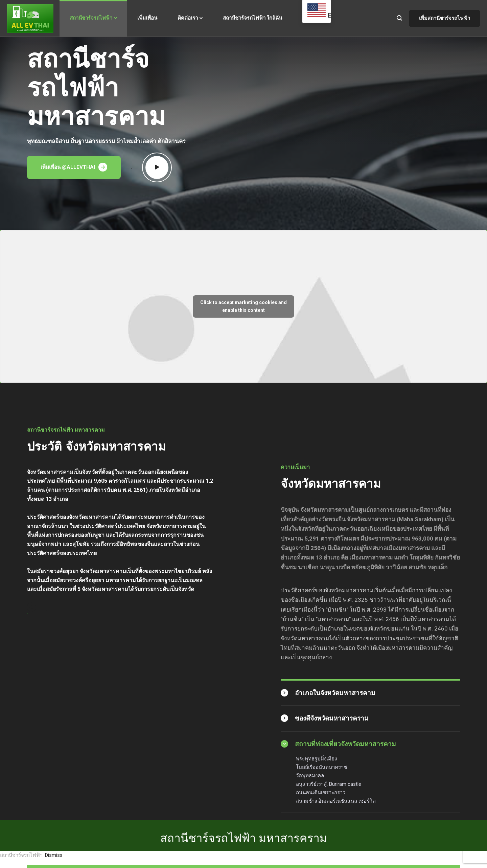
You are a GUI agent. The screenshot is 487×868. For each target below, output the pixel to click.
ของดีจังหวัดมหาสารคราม (332, 718)
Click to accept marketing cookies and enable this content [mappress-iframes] (243, 306)
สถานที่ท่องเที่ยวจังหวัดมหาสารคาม (345, 744)
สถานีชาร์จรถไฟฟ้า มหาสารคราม (244, 801)
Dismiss (54, 855)
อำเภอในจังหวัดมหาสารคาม (335, 693)
